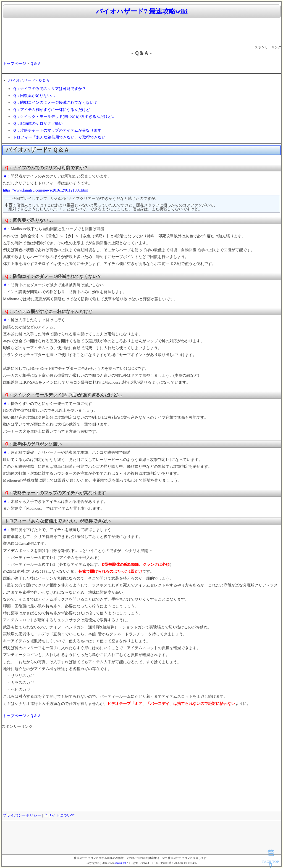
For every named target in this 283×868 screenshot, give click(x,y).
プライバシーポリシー (22, 815)
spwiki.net (120, 863)
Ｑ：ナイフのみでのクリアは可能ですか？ (49, 89)
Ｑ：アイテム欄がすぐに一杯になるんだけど (51, 110)
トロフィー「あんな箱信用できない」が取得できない (59, 137)
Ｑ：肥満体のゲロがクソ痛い (38, 124)
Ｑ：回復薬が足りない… (34, 96)
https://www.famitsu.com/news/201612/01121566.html (46, 190)
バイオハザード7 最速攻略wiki (142, 11)
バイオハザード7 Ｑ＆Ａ (29, 80)
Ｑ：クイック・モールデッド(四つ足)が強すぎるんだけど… (64, 117)
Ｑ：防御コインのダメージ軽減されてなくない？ (55, 103)
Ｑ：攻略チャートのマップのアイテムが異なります (57, 130)
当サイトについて (59, 815)
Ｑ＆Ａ (36, 64)
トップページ (14, 64)
